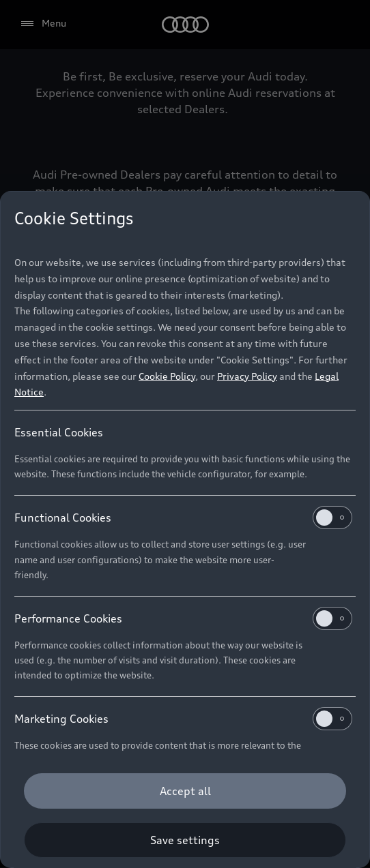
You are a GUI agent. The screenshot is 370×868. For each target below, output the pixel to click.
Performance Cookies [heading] (183, 618)
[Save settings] (185, 840)
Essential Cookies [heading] (59, 432)
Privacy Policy (247, 376)
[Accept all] (185, 791)
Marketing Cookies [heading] (183, 719)
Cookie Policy (167, 376)
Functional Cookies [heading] (183, 518)
